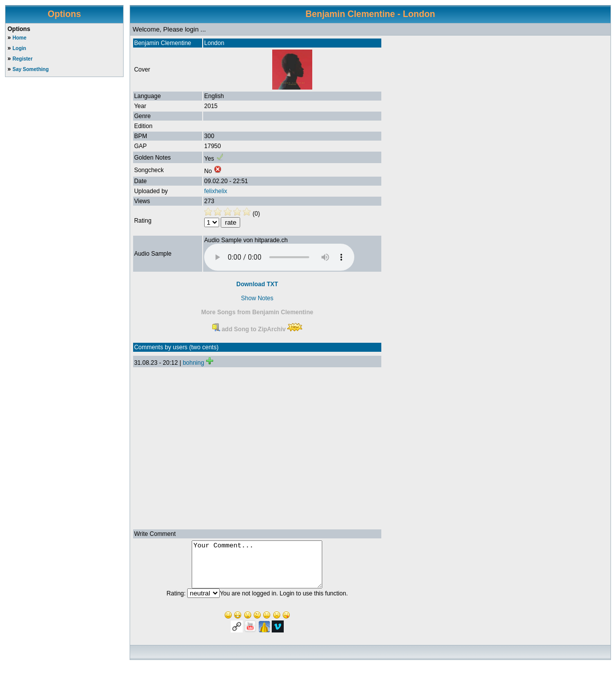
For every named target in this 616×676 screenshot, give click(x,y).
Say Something (31, 69)
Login (19, 48)
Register (23, 59)
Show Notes (257, 298)
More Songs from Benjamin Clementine (257, 312)
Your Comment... (257, 569)
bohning (193, 363)
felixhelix (216, 191)
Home (20, 38)
